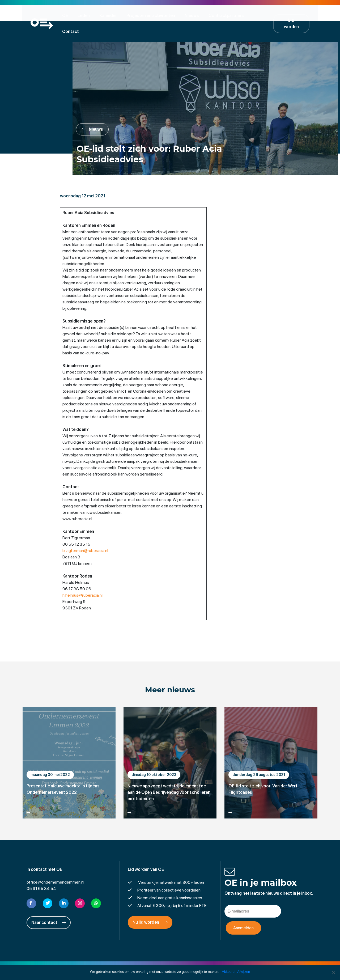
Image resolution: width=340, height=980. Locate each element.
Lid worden (295, 15)
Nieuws (193, 15)
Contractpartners (228, 15)
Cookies (211, 963)
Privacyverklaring (170, 963)
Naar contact (49, 907)
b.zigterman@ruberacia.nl (86, 535)
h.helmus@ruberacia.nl (84, 580)
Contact (263, 15)
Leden (85, 15)
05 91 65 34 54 (41, 873)
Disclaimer (139, 963)
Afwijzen (244, 972)
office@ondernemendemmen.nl (55, 867)
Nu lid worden (150, 907)
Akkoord (228, 972)
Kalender (110, 15)
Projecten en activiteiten (152, 15)
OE (67, 15)
